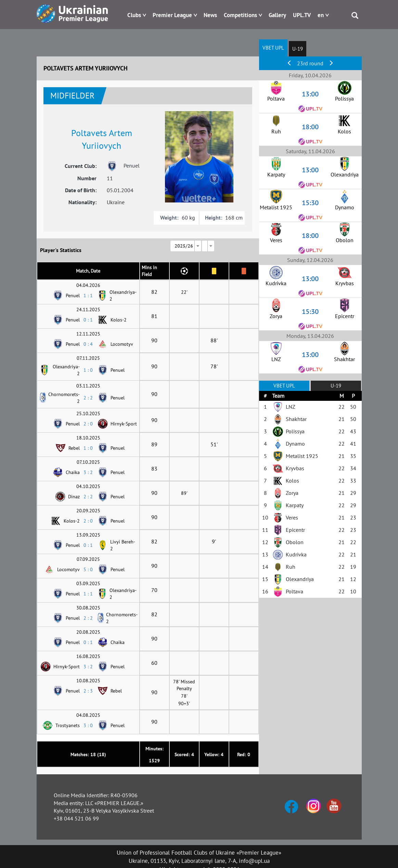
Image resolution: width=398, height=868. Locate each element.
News (210, 15)
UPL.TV (302, 15)
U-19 (298, 49)
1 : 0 (88, 370)
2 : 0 (88, 424)
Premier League (172, 15)
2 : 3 (88, 691)
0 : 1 (88, 320)
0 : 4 (88, 344)
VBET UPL (273, 48)
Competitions (240, 15)
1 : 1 (88, 295)
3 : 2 (88, 472)
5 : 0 (88, 569)
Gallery (277, 15)
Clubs (134, 15)
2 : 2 (88, 398)
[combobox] (186, 246)
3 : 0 (88, 725)
